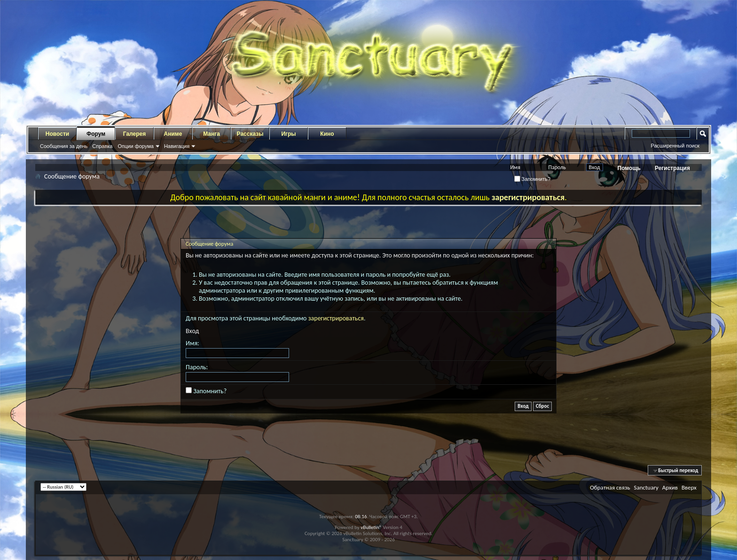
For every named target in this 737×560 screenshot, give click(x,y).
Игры (288, 134)
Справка (102, 146)
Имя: (192, 343)
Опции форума (135, 146)
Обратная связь (610, 487)
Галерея (134, 134)
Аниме (173, 134)
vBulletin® (371, 527)
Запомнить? (533, 179)
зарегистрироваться (336, 318)
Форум (96, 134)
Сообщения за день (64, 146)
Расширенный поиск (675, 146)
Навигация (177, 146)
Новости (57, 134)
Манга (212, 134)
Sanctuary (646, 487)
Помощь (629, 168)
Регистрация (672, 168)
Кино (327, 134)
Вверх (689, 487)
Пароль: (197, 367)
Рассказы (250, 134)
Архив (670, 487)
